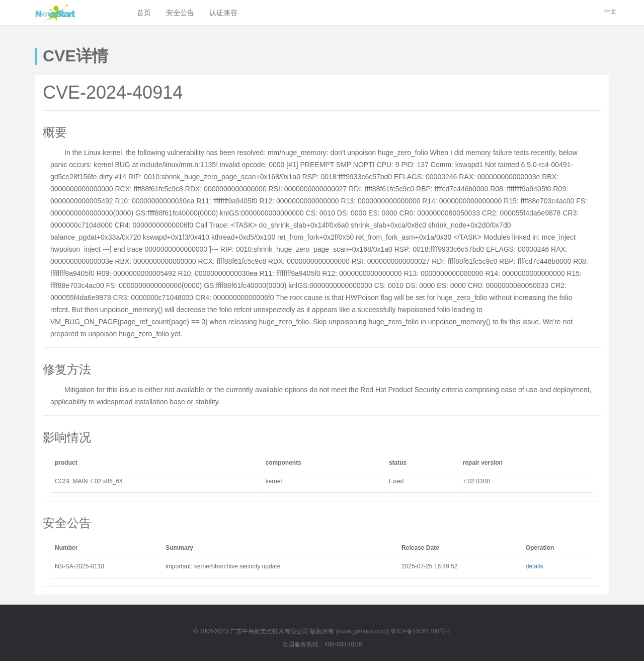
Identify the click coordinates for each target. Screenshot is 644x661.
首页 (144, 13)
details (535, 566)
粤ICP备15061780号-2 (421, 631)
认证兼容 (223, 13)
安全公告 (180, 13)
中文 (610, 12)
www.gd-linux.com (363, 631)
